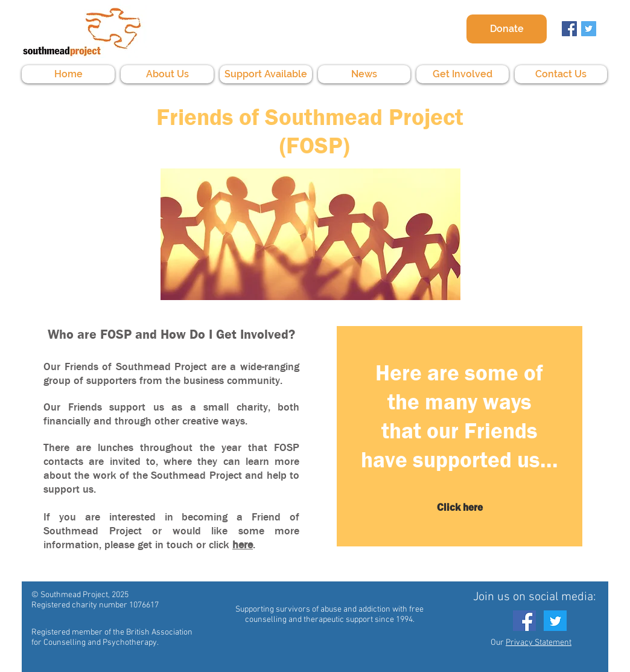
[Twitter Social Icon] (589, 29)
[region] (460, 438)
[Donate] (507, 29)
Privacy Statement (539, 643)
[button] (167, 74)
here (243, 545)
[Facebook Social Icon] (569, 29)
